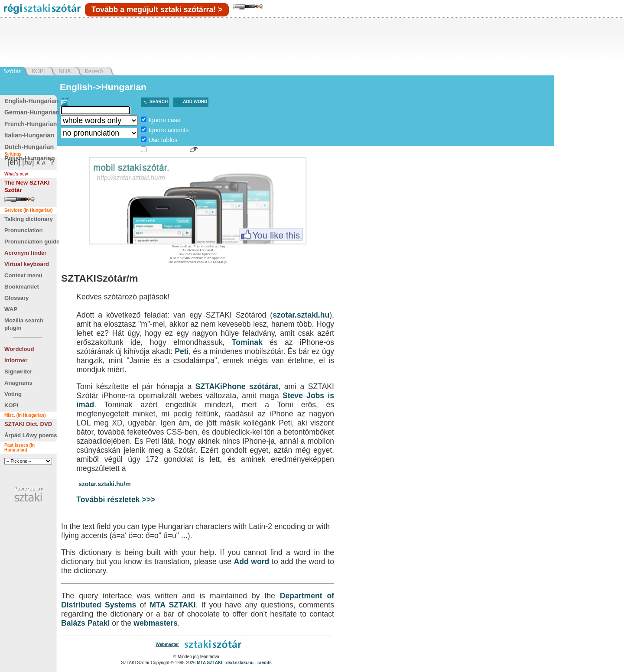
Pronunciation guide (32, 242)
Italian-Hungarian (29, 135)
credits (265, 663)
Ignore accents (169, 130)
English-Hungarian (31, 101)
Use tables (163, 140)
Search (159, 102)
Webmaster (167, 644)
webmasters (156, 623)
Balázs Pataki (85, 623)
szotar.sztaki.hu (301, 315)
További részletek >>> (116, 500)
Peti (182, 351)
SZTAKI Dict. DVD (28, 424)
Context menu (23, 275)
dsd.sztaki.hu (240, 663)
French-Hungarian (31, 124)
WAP (11, 309)
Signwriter (18, 372)
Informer (16, 360)
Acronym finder (25, 253)
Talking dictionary (29, 219)
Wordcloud (19, 349)
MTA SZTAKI (172, 605)
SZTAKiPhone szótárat (237, 386)
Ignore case (165, 120)
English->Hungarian (103, 87)
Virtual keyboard (27, 264)
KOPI (11, 405)
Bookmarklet (22, 287)
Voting (13, 394)
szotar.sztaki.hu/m (105, 484)
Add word (195, 102)
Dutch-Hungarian (29, 147)
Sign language (168, 150)
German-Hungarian (32, 112)
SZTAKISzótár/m (100, 278)
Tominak (247, 342)
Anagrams (18, 383)
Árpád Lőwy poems (31, 435)
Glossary (16, 298)
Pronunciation (24, 230)
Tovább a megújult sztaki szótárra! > (157, 10)
